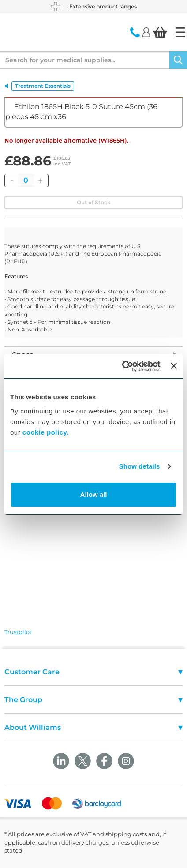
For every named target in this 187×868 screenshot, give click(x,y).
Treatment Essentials (43, 86)
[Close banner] (174, 366)
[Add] (40, 180)
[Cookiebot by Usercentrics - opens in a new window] (122, 366)
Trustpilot (18, 632)
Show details (140, 466)
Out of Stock (94, 202)
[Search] (178, 60)
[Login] (146, 32)
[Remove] (11, 180)
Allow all (94, 494)
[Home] (180, 32)
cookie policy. (46, 432)
